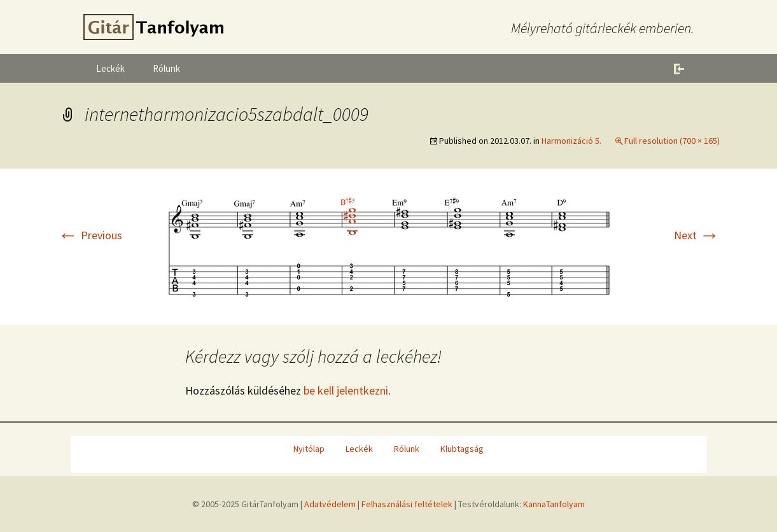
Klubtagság (462, 449)
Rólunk (166, 68)
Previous (90, 235)
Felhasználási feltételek (407, 504)
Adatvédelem (330, 504)
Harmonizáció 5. (571, 141)
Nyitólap (309, 449)
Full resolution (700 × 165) (672, 141)
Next (697, 235)
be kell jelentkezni (346, 390)
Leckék (110, 68)
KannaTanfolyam (554, 504)
